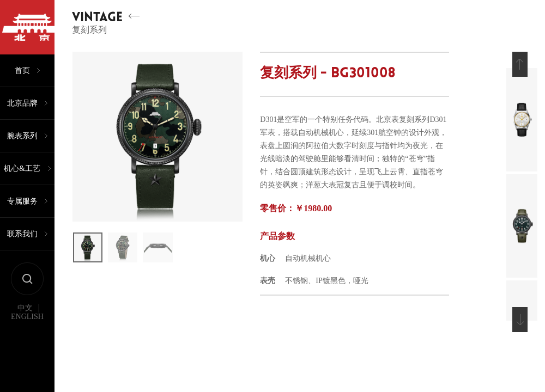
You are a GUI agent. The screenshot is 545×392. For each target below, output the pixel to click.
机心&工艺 (22, 169)
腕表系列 (22, 136)
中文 (25, 308)
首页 (22, 71)
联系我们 (22, 234)
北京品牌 (22, 103)
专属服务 (22, 201)
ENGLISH (27, 317)
